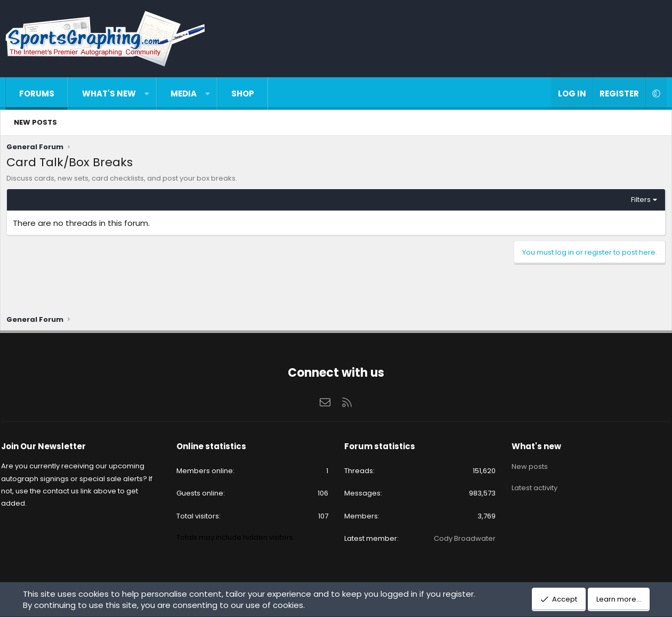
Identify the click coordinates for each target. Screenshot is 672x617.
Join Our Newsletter (50, 448)
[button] (147, 94)
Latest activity (531, 485)
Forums (37, 94)
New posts (35, 122)
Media (184, 94)
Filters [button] (638, 202)
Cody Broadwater (461, 539)
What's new (109, 94)
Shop (243, 94)
